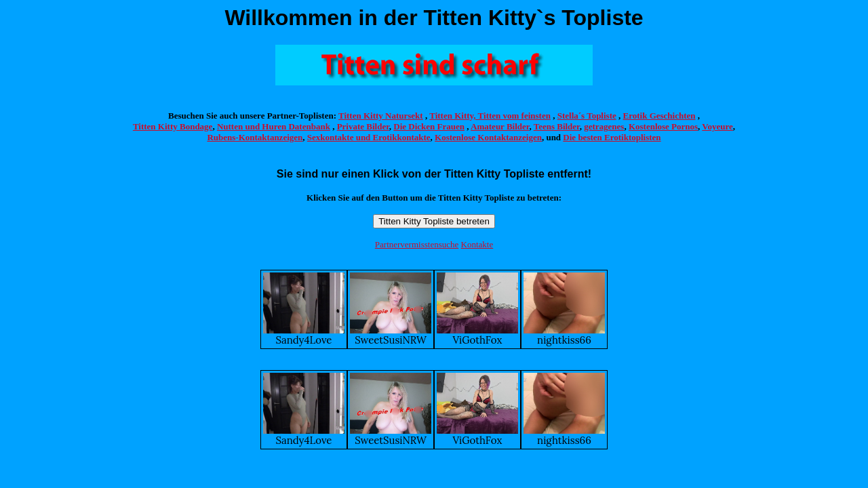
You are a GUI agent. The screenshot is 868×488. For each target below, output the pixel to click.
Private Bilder (363, 126)
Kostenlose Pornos (663, 126)
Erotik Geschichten (659, 116)
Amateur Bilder (500, 126)
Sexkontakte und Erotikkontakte (369, 137)
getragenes (604, 126)
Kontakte (477, 244)
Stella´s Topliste (587, 116)
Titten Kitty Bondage (173, 126)
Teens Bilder (557, 126)
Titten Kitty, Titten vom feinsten (490, 116)
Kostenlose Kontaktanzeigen (488, 137)
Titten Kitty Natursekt (381, 116)
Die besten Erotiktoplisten (612, 137)
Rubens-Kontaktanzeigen (255, 137)
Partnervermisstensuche (417, 244)
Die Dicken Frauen (429, 126)
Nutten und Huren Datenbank (274, 126)
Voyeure (717, 126)
